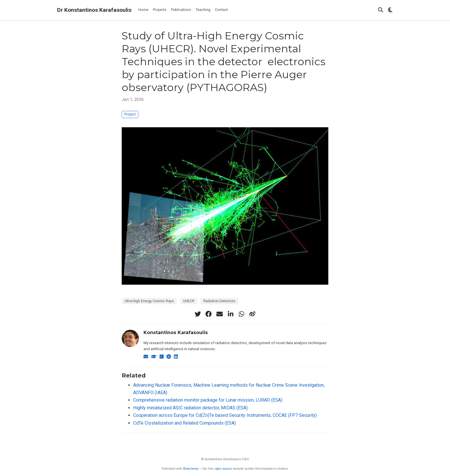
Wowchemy (191, 469)
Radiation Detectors (219, 301)
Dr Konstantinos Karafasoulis (94, 10)
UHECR (189, 301)
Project (130, 114)
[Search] (381, 10)
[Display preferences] (390, 10)
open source (223, 469)
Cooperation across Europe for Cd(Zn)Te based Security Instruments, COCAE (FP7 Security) (225, 415)
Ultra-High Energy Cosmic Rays (149, 301)
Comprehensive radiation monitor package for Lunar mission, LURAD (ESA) (208, 400)
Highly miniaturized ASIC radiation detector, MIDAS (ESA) (190, 408)
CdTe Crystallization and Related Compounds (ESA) (185, 423)
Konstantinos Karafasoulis (176, 333)
